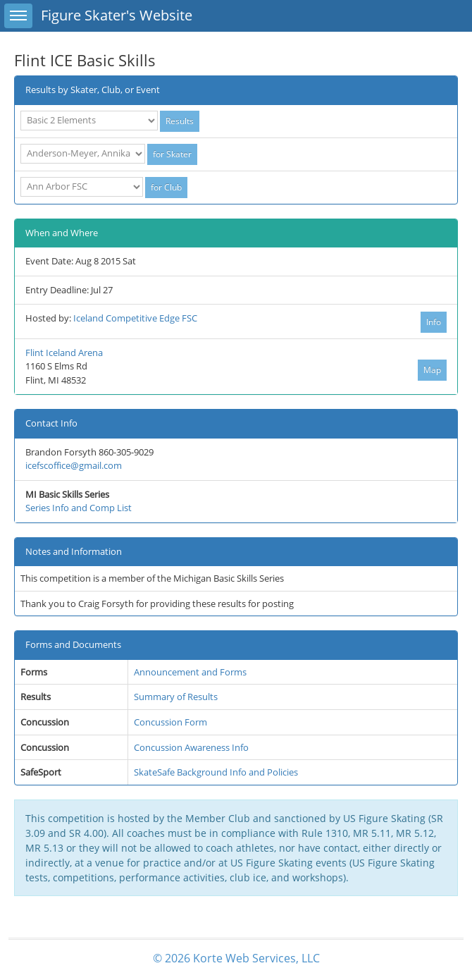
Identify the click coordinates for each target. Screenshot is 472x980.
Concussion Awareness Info (191, 747)
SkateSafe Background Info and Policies (216, 772)
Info (434, 322)
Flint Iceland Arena (64, 353)
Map (432, 370)
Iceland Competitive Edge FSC (135, 318)
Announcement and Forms (190, 672)
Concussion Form (170, 722)
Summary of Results (176, 697)
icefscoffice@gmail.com (74, 465)
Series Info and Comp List (79, 508)
